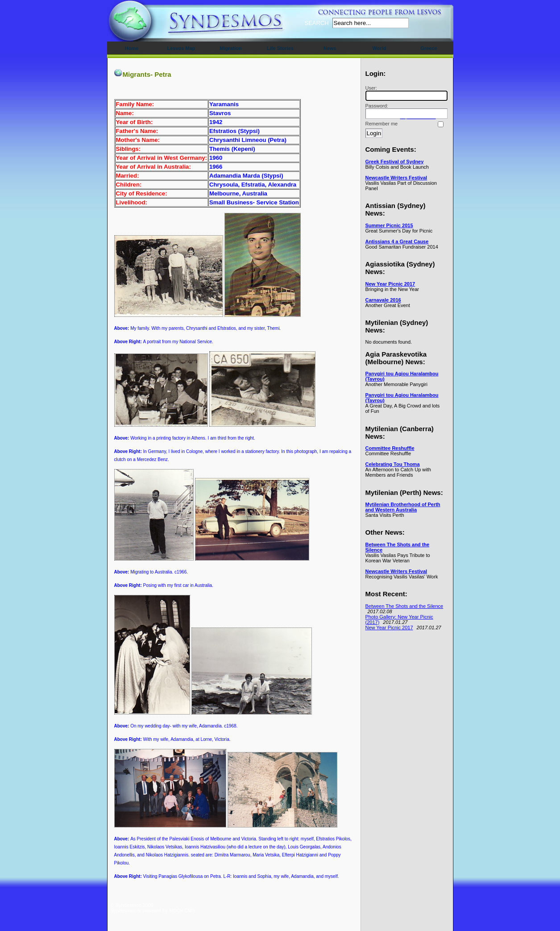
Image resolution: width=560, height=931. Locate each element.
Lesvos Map (181, 48)
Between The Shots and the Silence (404, 606)
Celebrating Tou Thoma (393, 464)
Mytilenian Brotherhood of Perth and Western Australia (403, 507)
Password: (405, 111)
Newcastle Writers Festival (396, 178)
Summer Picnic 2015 (389, 225)
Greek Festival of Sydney (395, 162)
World (380, 48)
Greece (429, 48)
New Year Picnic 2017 (390, 284)
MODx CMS (182, 910)
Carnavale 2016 (383, 300)
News (330, 48)
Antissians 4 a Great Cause (397, 241)
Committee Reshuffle (390, 448)
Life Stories (280, 48)
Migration (231, 48)
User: (405, 93)
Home (132, 48)
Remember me (382, 124)
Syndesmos (164, 26)
